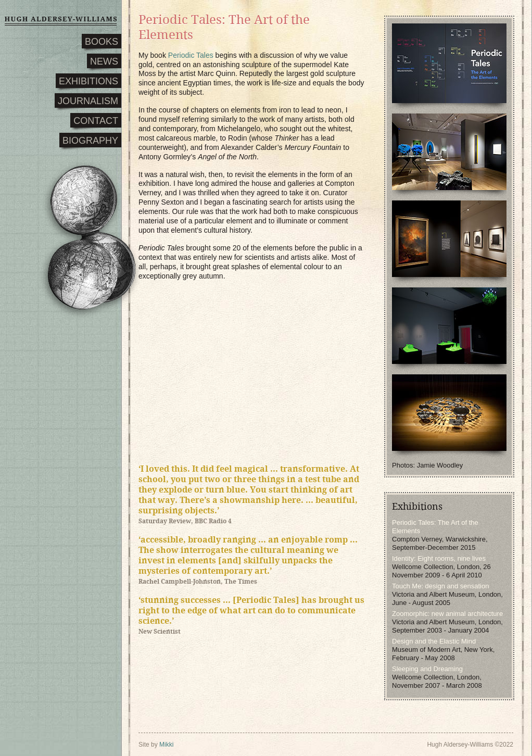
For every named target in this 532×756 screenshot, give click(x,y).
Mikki (166, 745)
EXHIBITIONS (88, 81)
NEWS (104, 61)
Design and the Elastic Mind (434, 641)
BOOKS (102, 42)
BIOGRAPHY (90, 141)
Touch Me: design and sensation (440, 586)
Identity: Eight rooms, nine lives (439, 558)
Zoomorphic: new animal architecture (447, 614)
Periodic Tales (191, 55)
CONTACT (96, 121)
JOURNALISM (88, 101)
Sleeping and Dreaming (427, 669)
